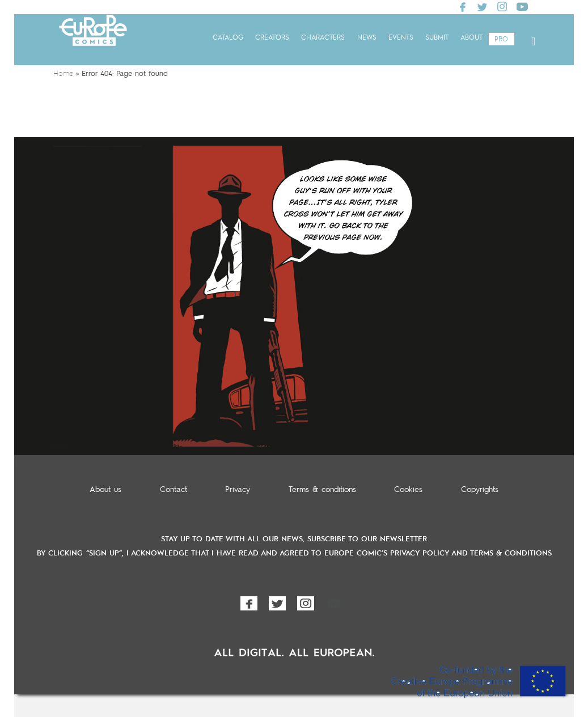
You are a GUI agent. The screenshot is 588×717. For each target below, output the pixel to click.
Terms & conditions (322, 490)
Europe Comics (93, 41)
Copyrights (480, 490)
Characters (323, 38)
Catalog (228, 38)
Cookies (408, 490)
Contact (174, 490)
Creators (272, 38)
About (471, 38)
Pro (501, 40)
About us (105, 490)
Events (401, 38)
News (367, 38)
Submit (437, 38)
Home (63, 74)
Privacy (238, 490)
